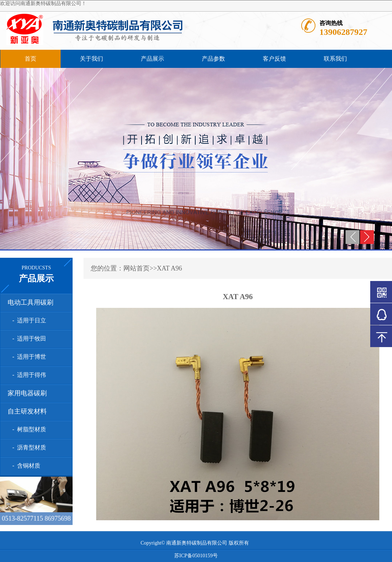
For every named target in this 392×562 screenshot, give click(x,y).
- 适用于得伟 (28, 375)
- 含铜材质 (25, 466)
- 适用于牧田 (28, 339)
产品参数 (213, 59)
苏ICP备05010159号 (196, 556)
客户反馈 (274, 59)
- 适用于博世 (28, 357)
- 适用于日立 (28, 320)
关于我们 (91, 59)
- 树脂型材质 (28, 429)
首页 (30, 59)
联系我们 (335, 59)
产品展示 (152, 59)
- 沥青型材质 (28, 447)
